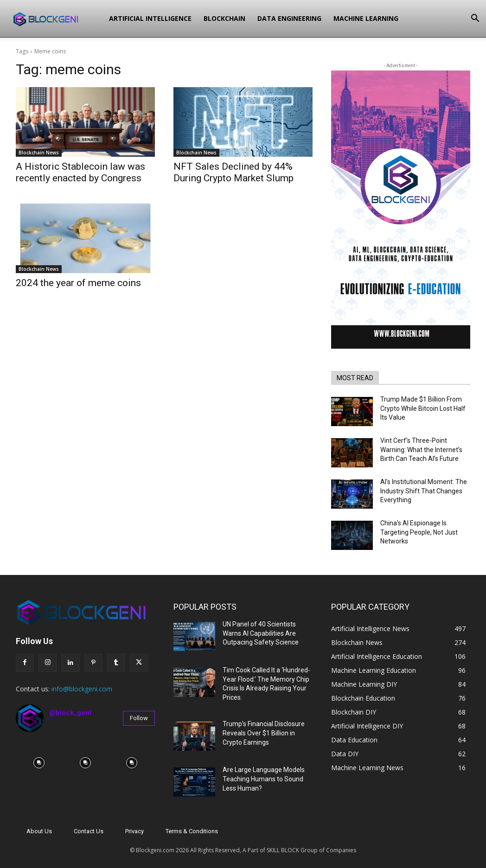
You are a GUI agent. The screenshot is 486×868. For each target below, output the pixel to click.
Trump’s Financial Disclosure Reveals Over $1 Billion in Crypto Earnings (264, 733)
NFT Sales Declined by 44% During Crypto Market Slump (233, 172)
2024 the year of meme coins (78, 283)
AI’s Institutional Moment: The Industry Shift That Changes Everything (424, 491)
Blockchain (224, 18)
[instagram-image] (39, 763)
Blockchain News (39, 153)
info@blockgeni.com (82, 689)
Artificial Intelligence (150, 18)
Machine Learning (366, 18)
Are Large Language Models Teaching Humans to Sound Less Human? (264, 779)
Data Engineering (289, 18)
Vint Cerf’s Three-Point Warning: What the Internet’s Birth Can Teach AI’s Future (421, 450)
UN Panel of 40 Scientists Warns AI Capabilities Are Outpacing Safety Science (261, 633)
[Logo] (56, 19)
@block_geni (70, 713)
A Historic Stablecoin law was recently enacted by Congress (80, 172)
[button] (475, 19)
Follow (139, 718)
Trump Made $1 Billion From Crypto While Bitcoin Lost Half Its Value (423, 408)
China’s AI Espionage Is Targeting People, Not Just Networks (419, 532)
